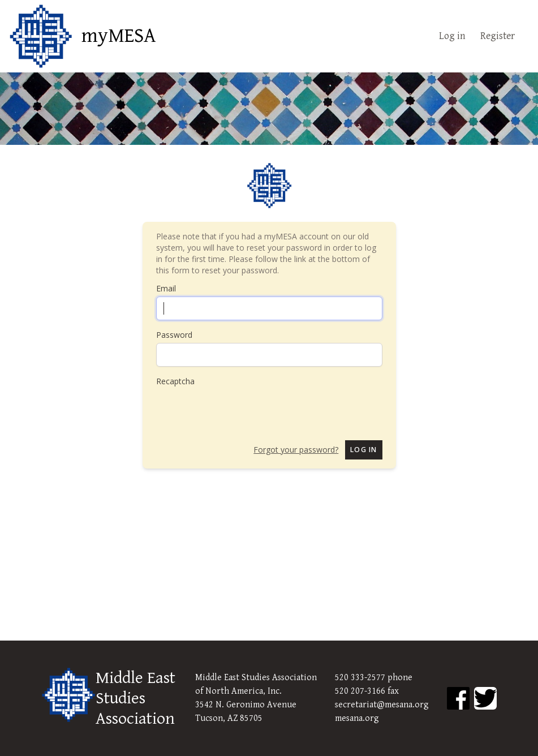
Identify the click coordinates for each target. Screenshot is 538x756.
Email (166, 288)
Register (498, 36)
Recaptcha (175, 381)
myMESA (119, 36)
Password (174, 335)
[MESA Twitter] (485, 698)
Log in (452, 36)
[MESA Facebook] (458, 698)
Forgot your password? (296, 450)
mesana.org (357, 718)
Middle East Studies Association (135, 698)
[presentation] (242, 409)
